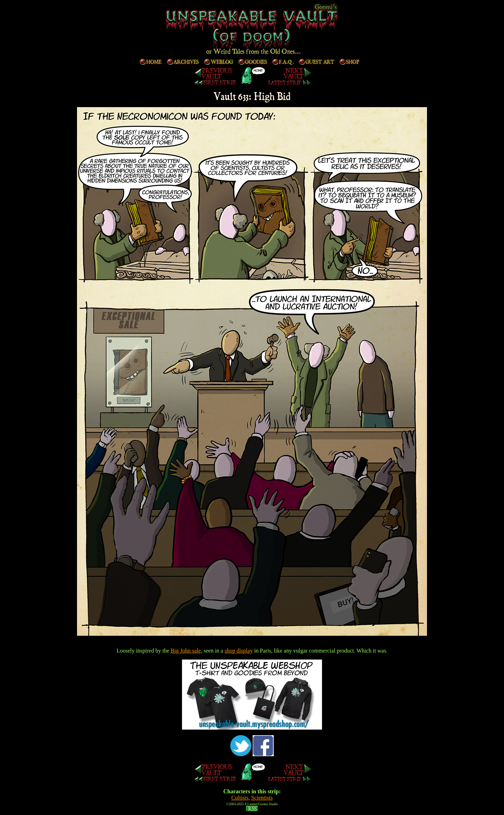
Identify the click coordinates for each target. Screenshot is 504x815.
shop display (239, 651)
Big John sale (186, 651)
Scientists (262, 798)
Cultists (240, 798)
